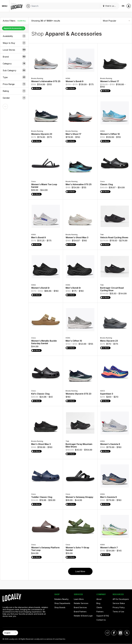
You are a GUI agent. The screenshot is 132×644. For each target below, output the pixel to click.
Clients (99, 607)
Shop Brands (60, 607)
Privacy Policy (119, 607)
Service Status (119, 603)
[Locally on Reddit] (108, 633)
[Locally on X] (127, 633)
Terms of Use (118, 612)
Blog (98, 603)
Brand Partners (80, 612)
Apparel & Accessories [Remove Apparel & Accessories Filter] (14, 28)
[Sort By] (116, 21)
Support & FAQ (103, 616)
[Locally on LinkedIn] (120, 633)
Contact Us (101, 620)
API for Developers (121, 599)
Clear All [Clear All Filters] (22, 21)
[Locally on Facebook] (114, 633)
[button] (14, 36)
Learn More (79, 599)
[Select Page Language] (10, 633)
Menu (5, 6)
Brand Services (80, 607)
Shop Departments (62, 603)
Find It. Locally (110, 6)
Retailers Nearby (61, 599)
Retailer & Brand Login (83, 616)
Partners (100, 612)
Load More (80, 571)
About (99, 599)
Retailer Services (81, 603)
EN (123, 6)
